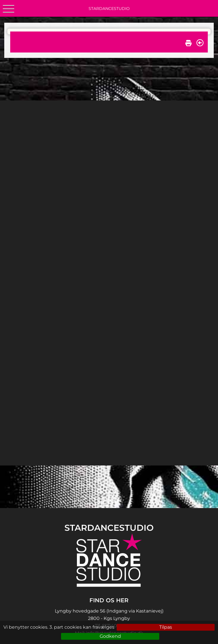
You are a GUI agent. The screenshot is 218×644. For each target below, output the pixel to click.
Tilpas (166, 627)
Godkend (110, 636)
